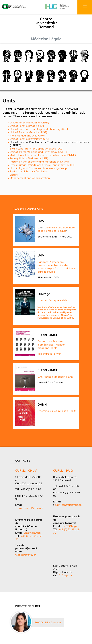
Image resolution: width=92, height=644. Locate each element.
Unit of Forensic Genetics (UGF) (28, 132)
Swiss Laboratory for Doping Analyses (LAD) (37, 149)
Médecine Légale (46, 39)
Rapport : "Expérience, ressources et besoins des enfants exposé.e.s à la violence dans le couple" (57, 267)
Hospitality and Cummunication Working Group (38, 168)
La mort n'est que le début (53, 300)
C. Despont (65, 575)
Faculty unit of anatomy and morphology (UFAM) (39, 162)
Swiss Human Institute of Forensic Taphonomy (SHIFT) (43, 165)
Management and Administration (30, 178)
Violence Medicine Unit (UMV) (27, 136)
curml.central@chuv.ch (30, 508)
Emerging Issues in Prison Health (57, 411)
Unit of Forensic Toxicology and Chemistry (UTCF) (40, 129)
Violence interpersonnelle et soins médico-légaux (56, 229)
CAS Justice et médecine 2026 (55, 377)
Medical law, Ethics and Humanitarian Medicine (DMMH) (43, 155)
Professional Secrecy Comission (29, 171)
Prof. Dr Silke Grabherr (48, 622)
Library (14, 175)
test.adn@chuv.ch (26, 555)
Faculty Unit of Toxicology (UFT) (29, 158)
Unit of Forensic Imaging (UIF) (28, 126)
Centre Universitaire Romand (46, 23)
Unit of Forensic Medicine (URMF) (29, 123)
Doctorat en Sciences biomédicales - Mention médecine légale (51, 345)
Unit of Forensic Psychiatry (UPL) (29, 139)
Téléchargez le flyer (49, 354)
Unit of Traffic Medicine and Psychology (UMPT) (38, 152)
